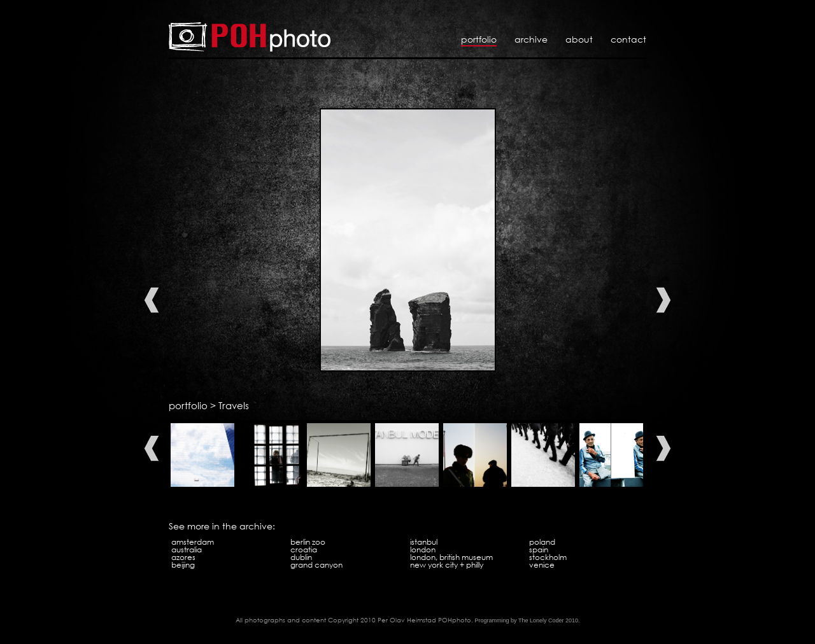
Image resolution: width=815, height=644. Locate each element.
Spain (539, 549)
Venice (542, 565)
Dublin (301, 557)
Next (663, 300)
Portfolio (479, 39)
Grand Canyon (316, 565)
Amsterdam (193, 542)
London (423, 549)
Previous (152, 300)
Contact (628, 39)
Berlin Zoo (308, 542)
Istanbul (424, 542)
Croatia (304, 549)
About (579, 39)
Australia (187, 549)
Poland (542, 542)
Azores (183, 557)
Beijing (183, 565)
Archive (531, 39)
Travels (234, 405)
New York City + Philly (447, 565)
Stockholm (548, 557)
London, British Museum (451, 557)
